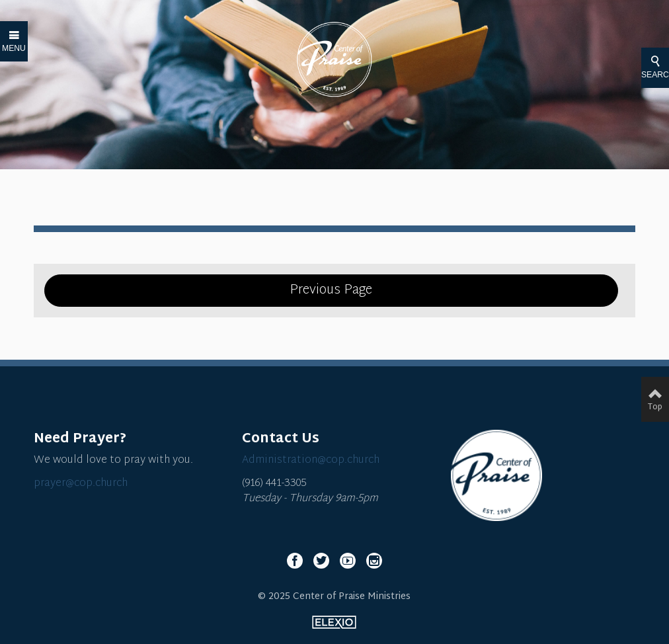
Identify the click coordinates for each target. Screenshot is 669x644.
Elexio (334, 622)
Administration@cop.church (311, 461)
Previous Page (331, 290)
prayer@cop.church (81, 484)
